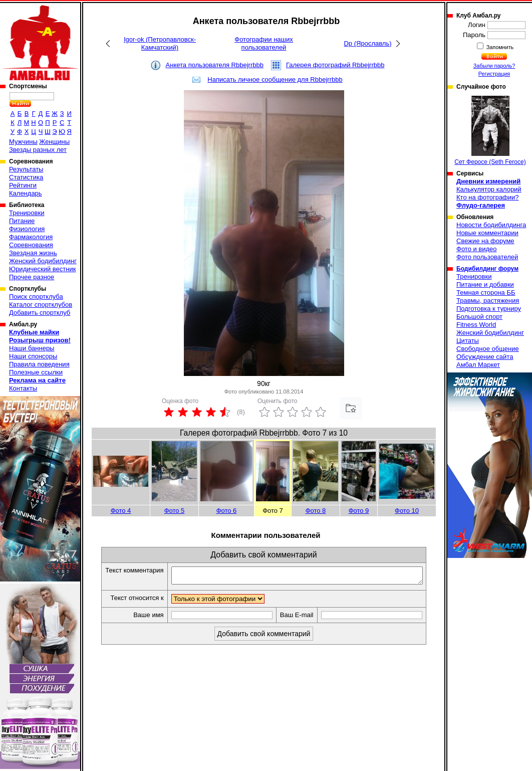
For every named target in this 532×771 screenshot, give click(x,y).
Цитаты (468, 341)
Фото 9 (359, 511)
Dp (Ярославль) (367, 43)
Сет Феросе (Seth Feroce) (490, 131)
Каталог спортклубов (41, 305)
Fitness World (476, 325)
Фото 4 (121, 511)
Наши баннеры (32, 348)
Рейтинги (23, 185)
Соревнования (31, 245)
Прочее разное (32, 277)
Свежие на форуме (485, 241)
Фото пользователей (487, 257)
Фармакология (31, 237)
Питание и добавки (485, 284)
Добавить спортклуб (40, 313)
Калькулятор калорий (489, 189)
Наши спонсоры (33, 356)
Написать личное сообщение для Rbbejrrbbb (275, 79)
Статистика (26, 177)
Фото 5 (175, 511)
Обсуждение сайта (485, 357)
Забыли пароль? (494, 66)
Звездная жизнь (33, 253)
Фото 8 (316, 511)
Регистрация (494, 74)
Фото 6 (227, 511)
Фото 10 (407, 511)
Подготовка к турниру (489, 309)
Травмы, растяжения (488, 301)
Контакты (23, 388)
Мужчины (23, 142)
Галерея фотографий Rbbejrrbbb (335, 65)
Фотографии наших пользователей (264, 43)
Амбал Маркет (478, 365)
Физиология (27, 229)
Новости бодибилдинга (491, 225)
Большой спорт (479, 317)
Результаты (26, 169)
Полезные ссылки (36, 372)
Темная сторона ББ (486, 293)
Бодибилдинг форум (487, 269)
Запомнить (499, 47)
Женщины (54, 142)
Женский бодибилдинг (43, 261)
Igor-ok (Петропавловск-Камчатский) (160, 43)
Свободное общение (488, 349)
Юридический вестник (42, 269)
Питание (22, 221)
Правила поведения (39, 364)
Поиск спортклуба (36, 297)
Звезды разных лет (38, 150)
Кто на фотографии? (488, 197)
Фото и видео (477, 249)
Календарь (26, 193)
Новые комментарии (487, 233)
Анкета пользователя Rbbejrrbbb (215, 65)
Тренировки (27, 213)
